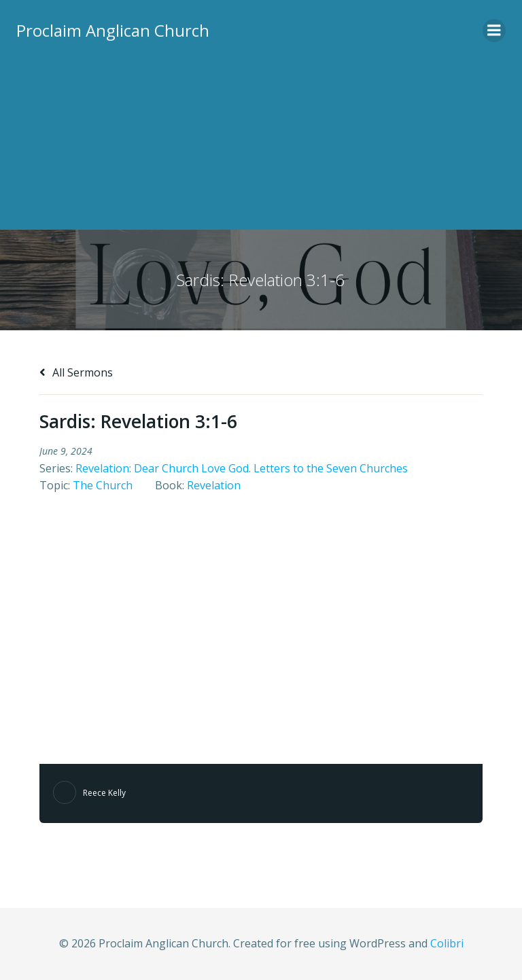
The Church (103, 485)
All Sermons (76, 372)
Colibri (447, 943)
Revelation (214, 485)
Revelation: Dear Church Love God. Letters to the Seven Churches (242, 468)
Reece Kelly (104, 793)
